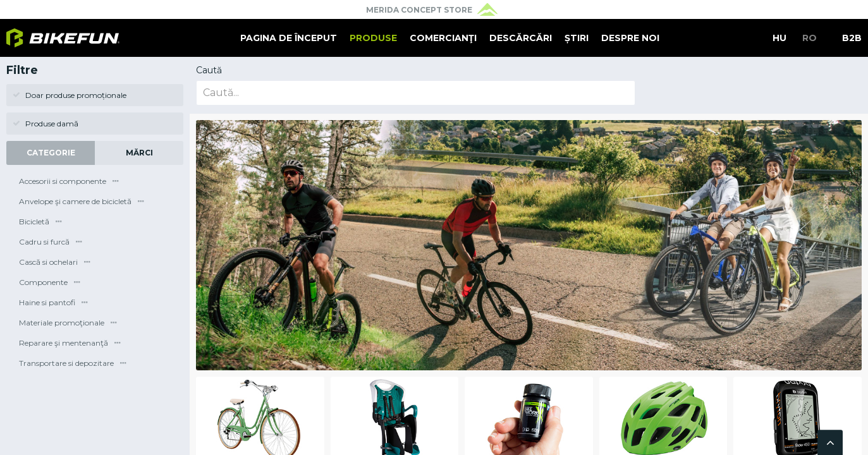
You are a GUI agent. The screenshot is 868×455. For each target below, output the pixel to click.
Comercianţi (443, 38)
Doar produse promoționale (70, 95)
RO (810, 38)
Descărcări (521, 38)
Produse (373, 38)
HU (779, 38)
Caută (209, 70)
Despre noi (630, 38)
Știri (577, 38)
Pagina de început (289, 38)
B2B (852, 38)
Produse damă (46, 124)
